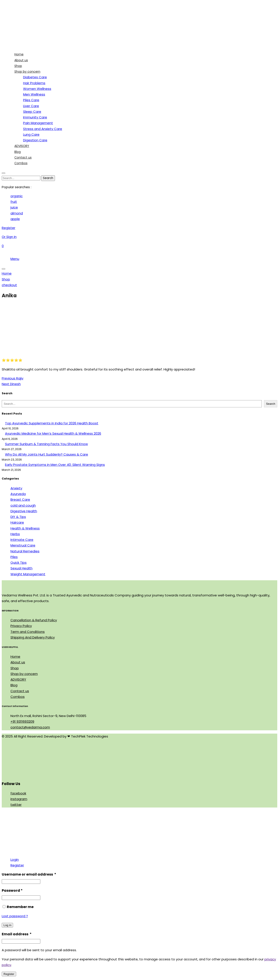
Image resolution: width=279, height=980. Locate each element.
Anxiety (16, 488)
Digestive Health (24, 511)
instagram (19, 799)
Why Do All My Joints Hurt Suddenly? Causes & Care (47, 454)
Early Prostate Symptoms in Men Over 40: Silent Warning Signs (55, 465)
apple (15, 219)
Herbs (15, 534)
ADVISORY (18, 679)
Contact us (20, 691)
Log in (7, 925)
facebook (18, 793)
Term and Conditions (28, 632)
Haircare (17, 522)
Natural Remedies (25, 551)
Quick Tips (19, 563)
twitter (16, 805)
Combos (18, 697)
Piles (14, 557)
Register (17, 865)
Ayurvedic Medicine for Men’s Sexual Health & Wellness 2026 (53, 433)
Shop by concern (24, 674)
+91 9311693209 (22, 721)
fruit (14, 202)
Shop (15, 668)
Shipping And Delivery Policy (33, 637)
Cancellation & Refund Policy (34, 620)
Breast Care (20, 499)
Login (15, 860)
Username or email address (29, 874)
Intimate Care (22, 540)
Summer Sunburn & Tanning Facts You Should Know (46, 444)
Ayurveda (18, 494)
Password (12, 890)
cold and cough (23, 505)
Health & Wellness (25, 528)
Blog (14, 685)
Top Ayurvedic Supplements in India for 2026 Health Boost (52, 423)
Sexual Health (21, 568)
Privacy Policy (21, 626)
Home (15, 656)
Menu (15, 259)
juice (14, 207)
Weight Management (28, 574)
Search (270, 404)
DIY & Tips (18, 517)
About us (18, 662)
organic (17, 196)
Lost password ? (15, 916)
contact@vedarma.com (30, 727)
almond (17, 213)
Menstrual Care (23, 545)
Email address (17, 934)
